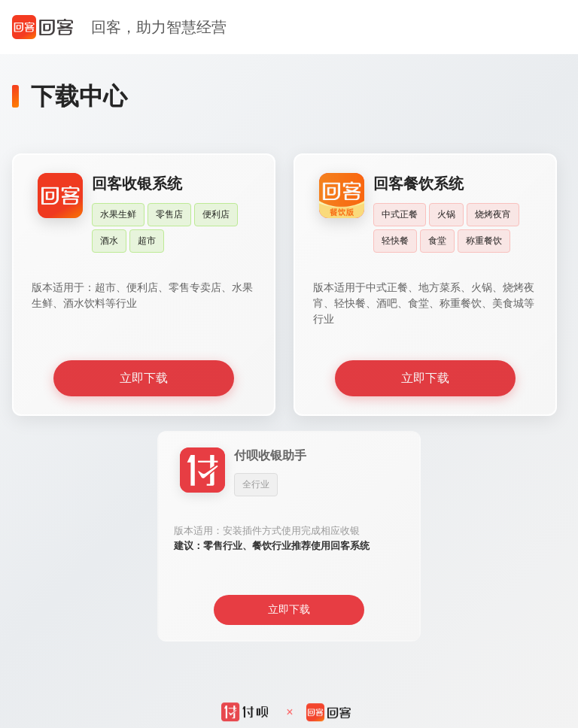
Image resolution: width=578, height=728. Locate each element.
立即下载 (144, 378)
